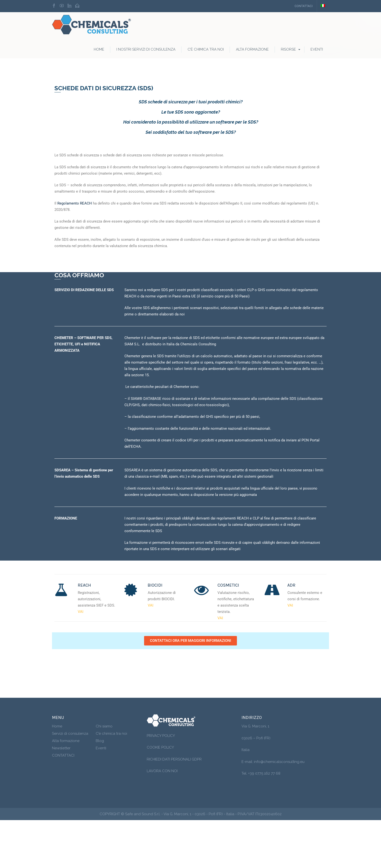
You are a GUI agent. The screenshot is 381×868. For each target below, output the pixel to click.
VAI (81, 660)
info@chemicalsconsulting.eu (279, 809)
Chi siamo (104, 774)
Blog (100, 789)
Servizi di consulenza (70, 781)
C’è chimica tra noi (111, 781)
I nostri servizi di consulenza (146, 50)
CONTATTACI (304, 6)
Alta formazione (252, 50)
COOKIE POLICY (160, 795)
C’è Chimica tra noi (206, 50)
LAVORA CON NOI (162, 819)
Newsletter (61, 796)
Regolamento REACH (75, 251)
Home (99, 50)
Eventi (317, 50)
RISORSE (288, 50)
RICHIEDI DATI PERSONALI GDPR (174, 807)
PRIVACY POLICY (161, 783)
